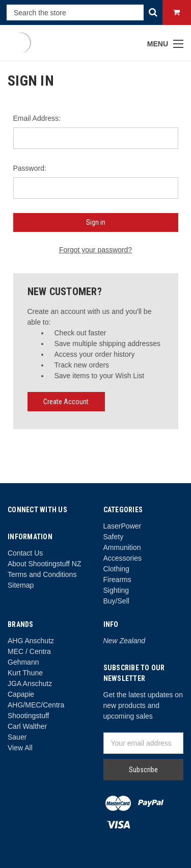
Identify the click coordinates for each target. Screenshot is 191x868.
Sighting (116, 590)
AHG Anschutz (31, 641)
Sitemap (21, 585)
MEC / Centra (29, 651)
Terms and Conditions (42, 574)
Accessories (122, 558)
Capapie (21, 694)
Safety (114, 537)
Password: (30, 168)
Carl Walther (27, 726)
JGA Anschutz (30, 683)
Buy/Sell (116, 601)
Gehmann (23, 662)
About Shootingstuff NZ (45, 564)
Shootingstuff (28, 716)
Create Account (66, 402)
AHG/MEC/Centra (36, 705)
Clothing (116, 569)
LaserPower (122, 526)
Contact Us (25, 553)
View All (20, 748)
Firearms (117, 580)
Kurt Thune (25, 673)
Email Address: (37, 118)
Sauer (17, 737)
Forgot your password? (95, 250)
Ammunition (122, 547)
